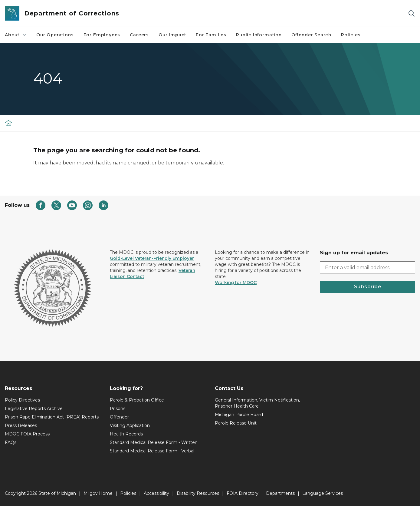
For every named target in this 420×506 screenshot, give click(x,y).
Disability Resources (198, 493)
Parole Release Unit (236, 423)
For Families (211, 35)
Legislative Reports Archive (34, 408)
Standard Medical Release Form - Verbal (152, 451)
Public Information (259, 35)
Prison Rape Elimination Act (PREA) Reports (52, 417)
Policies (351, 35)
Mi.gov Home (98, 493)
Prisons (118, 408)
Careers (139, 35)
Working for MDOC (236, 283)
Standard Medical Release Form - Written (154, 442)
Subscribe (368, 287)
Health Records (126, 434)
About (16, 35)
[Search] (412, 13)
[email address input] (367, 267)
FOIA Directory (243, 493)
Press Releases (21, 425)
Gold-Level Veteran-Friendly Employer (152, 258)
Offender (119, 417)
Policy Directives (22, 400)
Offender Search (311, 35)
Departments (280, 493)
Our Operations (55, 35)
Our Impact (172, 35)
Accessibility (156, 493)
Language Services (323, 493)
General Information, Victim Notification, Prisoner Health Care (257, 403)
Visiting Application (130, 425)
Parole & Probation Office (137, 400)
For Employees (102, 35)
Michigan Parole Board (239, 415)
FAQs (11, 442)
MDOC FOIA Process (27, 434)
